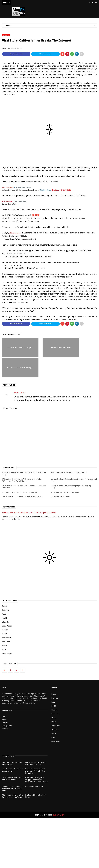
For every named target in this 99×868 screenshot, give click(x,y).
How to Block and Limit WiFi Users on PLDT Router (35, 763)
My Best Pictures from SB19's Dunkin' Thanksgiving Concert (29, 513)
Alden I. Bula (7, 48)
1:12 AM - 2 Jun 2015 (62, 190)
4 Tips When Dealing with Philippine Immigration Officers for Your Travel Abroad (22, 480)
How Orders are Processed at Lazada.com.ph (69, 472)
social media (7, 654)
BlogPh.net (59, 815)
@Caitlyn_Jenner (15, 233)
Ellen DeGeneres (8, 188)
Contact (5, 723)
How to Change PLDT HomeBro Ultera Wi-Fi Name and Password (24, 487)
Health (5, 618)
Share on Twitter (45, 54)
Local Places (7, 626)
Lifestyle (5, 622)
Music (4, 634)
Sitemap (5, 729)
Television (6, 35)
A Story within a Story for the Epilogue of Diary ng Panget (71, 487)
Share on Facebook (16, 54)
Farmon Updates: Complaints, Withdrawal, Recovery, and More (74, 480)
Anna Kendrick (7, 201)
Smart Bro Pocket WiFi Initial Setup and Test (20, 492)
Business (6, 610)
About (4, 720)
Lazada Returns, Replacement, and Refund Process (23, 497)
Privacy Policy (7, 726)
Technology (7, 638)
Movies (5, 630)
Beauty (5, 606)
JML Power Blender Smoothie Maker (65, 492)
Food (4, 614)
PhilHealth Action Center (60, 497)
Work (4, 650)
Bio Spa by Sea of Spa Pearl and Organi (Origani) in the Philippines (24, 474)
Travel (4, 646)
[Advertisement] (49, 843)
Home (4, 717)
